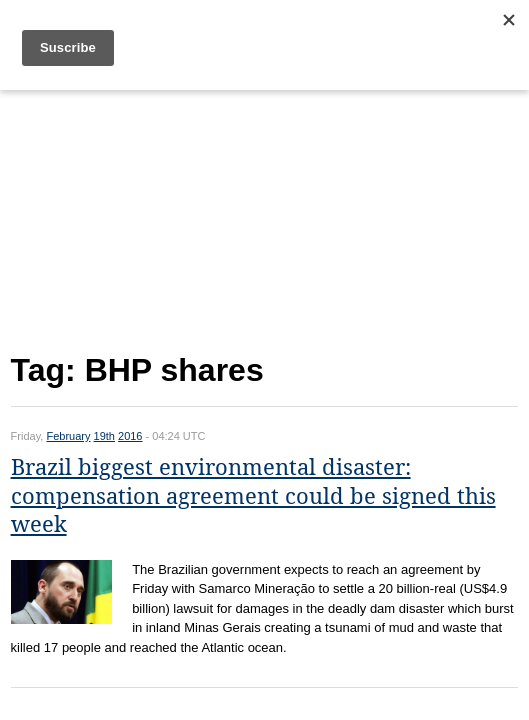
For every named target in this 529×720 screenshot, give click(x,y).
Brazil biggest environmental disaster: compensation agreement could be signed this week (253, 496)
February (68, 436)
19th (104, 436)
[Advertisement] (265, 217)
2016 (130, 436)
